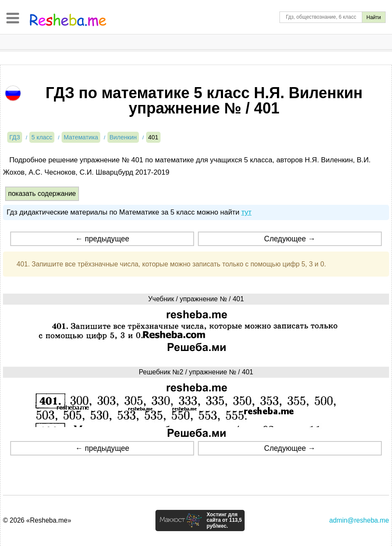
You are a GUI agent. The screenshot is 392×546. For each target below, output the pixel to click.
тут (246, 212)
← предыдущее (102, 239)
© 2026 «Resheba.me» (37, 520)
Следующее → (290, 239)
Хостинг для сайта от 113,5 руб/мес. (224, 521)
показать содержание (42, 194)
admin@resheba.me (359, 520)
